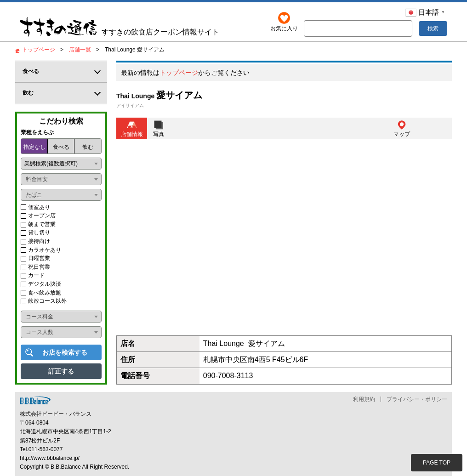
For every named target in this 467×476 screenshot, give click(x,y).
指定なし (34, 147)
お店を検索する (65, 352)
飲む (88, 147)
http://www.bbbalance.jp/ (50, 458)
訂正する (61, 371)
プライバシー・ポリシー (417, 399)
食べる (61, 147)
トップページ (179, 73)
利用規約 (364, 399)
